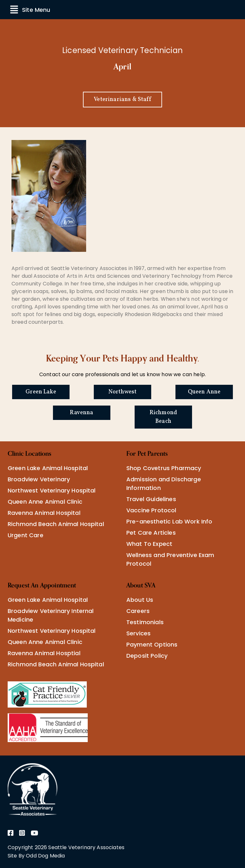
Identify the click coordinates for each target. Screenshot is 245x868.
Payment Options (152, 644)
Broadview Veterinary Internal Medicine (51, 615)
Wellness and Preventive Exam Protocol (170, 559)
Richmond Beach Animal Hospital (56, 524)
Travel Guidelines (151, 499)
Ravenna (82, 413)
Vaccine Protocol (151, 510)
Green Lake (41, 392)
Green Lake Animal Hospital (48, 468)
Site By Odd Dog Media (36, 856)
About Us (140, 600)
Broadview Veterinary (39, 479)
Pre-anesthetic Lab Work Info (169, 521)
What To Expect (149, 544)
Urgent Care (26, 535)
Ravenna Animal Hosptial (44, 653)
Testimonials (145, 622)
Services (138, 633)
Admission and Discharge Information (164, 484)
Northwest (122, 392)
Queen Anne (204, 392)
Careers (138, 611)
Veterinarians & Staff (122, 100)
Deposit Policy (147, 656)
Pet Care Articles (151, 533)
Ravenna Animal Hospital (44, 513)
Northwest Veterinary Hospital (52, 490)
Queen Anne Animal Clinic (45, 502)
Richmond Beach (163, 417)
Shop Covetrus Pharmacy (164, 468)
